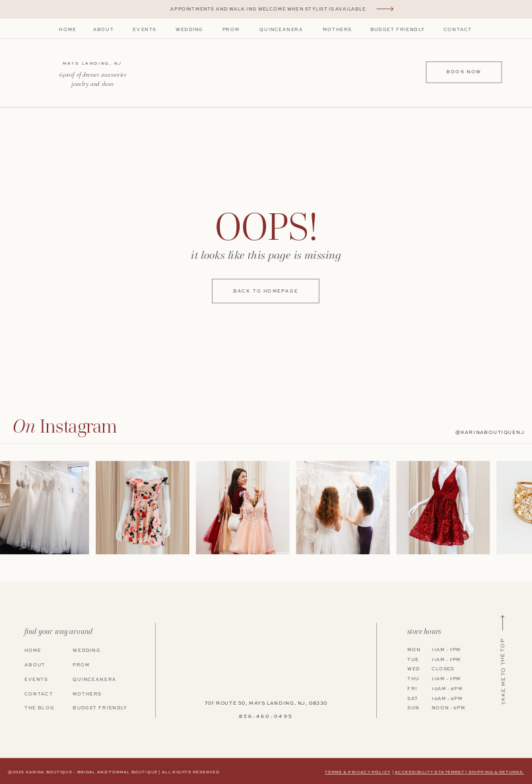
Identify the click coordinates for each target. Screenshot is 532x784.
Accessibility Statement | (432, 772)
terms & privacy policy (357, 772)
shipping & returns (496, 772)
